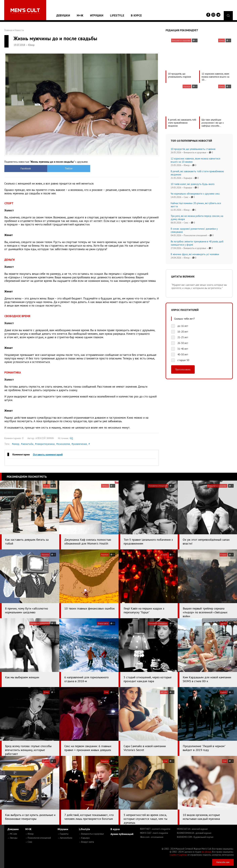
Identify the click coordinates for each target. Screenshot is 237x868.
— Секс (29, 842)
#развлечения (79, 444)
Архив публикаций (122, 834)
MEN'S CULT (154, 833)
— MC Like (12, 834)
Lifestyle (117, 15)
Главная (8, 30)
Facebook (24, 168)
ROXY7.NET (155, 829)
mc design (207, 852)
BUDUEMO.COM (195, 837)
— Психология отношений (38, 838)
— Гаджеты (63, 834)
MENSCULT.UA (192, 829)
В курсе (136, 15)
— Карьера (84, 838)
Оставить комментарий (48, 454)
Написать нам (223, 862)
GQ (71, 438)
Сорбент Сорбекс (178, 855)
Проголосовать (183, 369)
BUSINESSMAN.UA (194, 833)
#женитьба (27, 444)
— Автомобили (65, 838)
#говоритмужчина (45, 444)
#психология (63, 444)
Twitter (62, 168)
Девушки (63, 15)
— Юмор (29, 834)
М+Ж (80, 15)
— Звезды (13, 838)
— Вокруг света (86, 842)
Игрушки (97, 15)
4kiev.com (152, 837)
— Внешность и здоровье (91, 834)
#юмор (16, 444)
